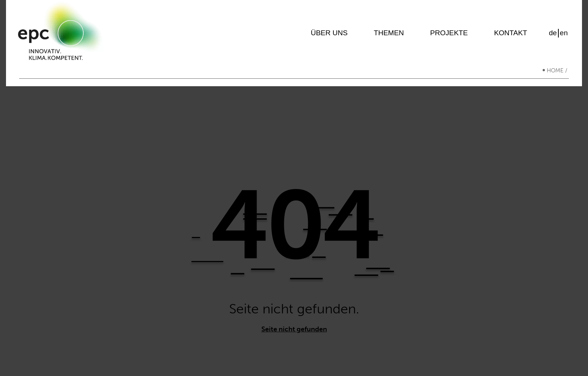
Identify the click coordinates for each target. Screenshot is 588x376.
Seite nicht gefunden (294, 334)
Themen (389, 35)
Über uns (329, 35)
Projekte (449, 35)
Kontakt (510, 35)
